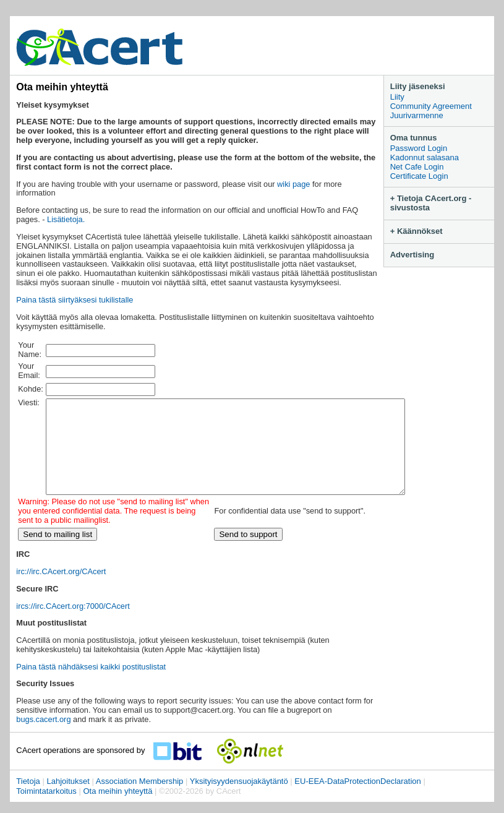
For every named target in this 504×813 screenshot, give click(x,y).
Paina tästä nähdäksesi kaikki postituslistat (91, 685)
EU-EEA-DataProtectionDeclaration (357, 800)
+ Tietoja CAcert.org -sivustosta (431, 203)
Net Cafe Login (417, 167)
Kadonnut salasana (425, 157)
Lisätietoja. (66, 219)
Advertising (412, 255)
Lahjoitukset (68, 800)
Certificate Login (419, 176)
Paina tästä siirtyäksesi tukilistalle (75, 300)
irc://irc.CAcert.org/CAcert (61, 590)
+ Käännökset (416, 231)
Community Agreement (431, 106)
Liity (397, 97)
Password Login (419, 148)
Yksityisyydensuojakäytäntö (239, 800)
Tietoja (28, 800)
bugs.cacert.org (43, 738)
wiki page (293, 184)
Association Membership (140, 800)
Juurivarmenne (417, 115)
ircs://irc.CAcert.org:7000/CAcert (73, 625)
